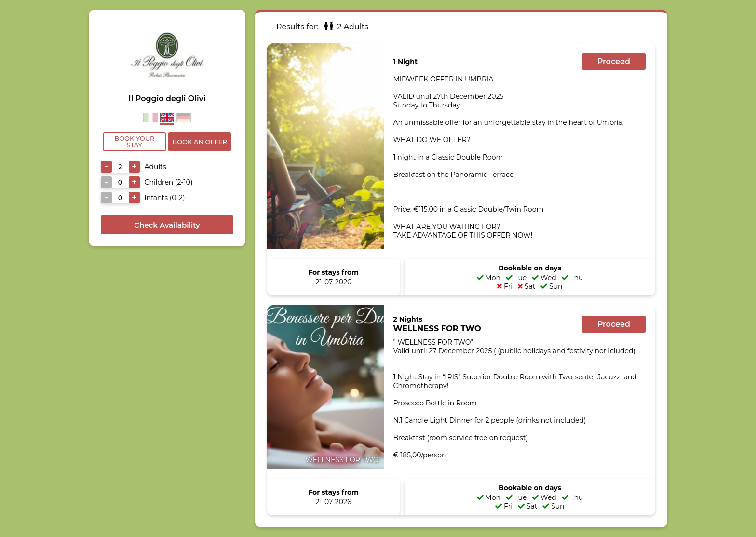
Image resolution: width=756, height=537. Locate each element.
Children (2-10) (169, 182)
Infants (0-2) (165, 198)
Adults (155, 167)
